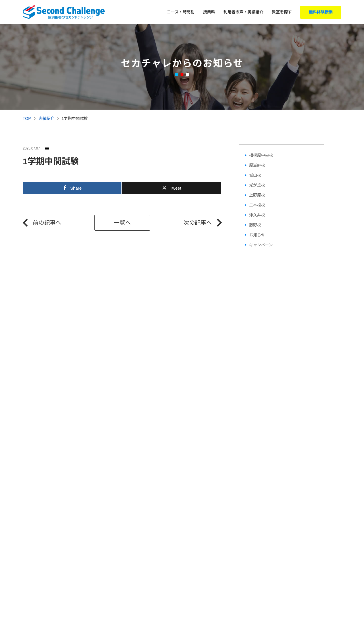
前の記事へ (47, 223)
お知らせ (257, 235)
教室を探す (282, 12)
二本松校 (257, 205)
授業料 (209, 12)
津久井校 (257, 215)
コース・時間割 (181, 12)
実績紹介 (46, 118)
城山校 (255, 175)
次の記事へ (198, 223)
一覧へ (122, 223)
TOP (27, 118)
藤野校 (255, 225)
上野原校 (257, 195)
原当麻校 (257, 165)
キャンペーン (261, 245)
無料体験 (321, 12)
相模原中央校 (261, 155)
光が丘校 (257, 185)
